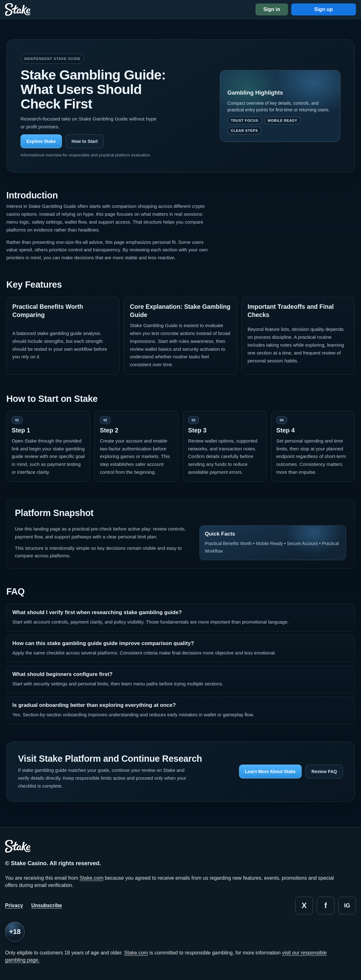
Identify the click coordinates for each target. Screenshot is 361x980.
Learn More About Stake (271, 772)
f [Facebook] (326, 905)
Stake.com (92, 878)
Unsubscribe (47, 905)
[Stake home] (18, 9)
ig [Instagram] (347, 906)
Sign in (272, 9)
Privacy (14, 905)
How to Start (85, 141)
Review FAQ (324, 772)
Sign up (324, 9)
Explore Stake (41, 141)
